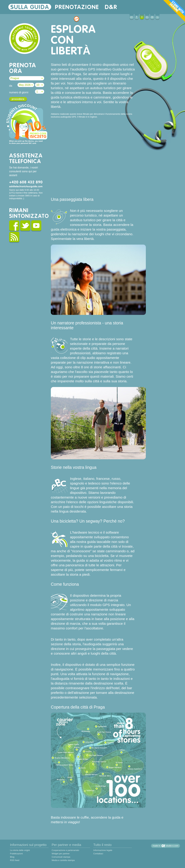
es (147, 17)
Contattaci (98, 854)
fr (137, 17)
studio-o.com (172, 846)
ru (157, 17)
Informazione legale (103, 850)
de (152, 17)
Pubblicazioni (16, 854)
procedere (18, 99)
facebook (14, 226)
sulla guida (30, 7)
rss (14, 237)
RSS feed (15, 860)
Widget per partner (61, 854)
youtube (36, 226)
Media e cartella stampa (63, 860)
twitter (25, 226)
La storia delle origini (20, 850)
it (142, 17)
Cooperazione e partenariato (65, 850)
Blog (12, 857)
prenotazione (77, 7)
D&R (111, 7)
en (132, 17)
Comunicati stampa (61, 857)
